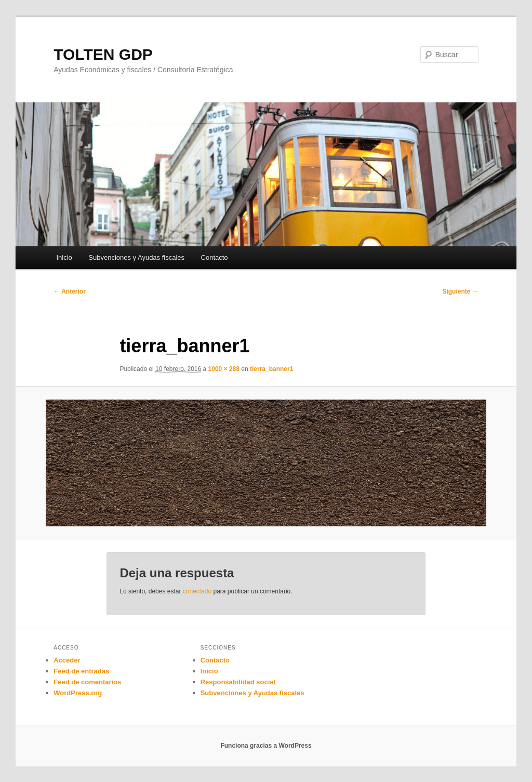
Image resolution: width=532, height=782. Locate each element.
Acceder (67, 660)
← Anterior (70, 291)
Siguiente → (460, 291)
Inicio (64, 257)
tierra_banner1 (271, 369)
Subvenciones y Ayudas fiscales (136, 257)
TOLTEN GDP (103, 54)
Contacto (215, 257)
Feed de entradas (81, 671)
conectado (197, 591)
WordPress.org (78, 693)
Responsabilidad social (238, 682)
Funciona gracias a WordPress (266, 746)
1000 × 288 (224, 369)
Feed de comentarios (87, 682)
